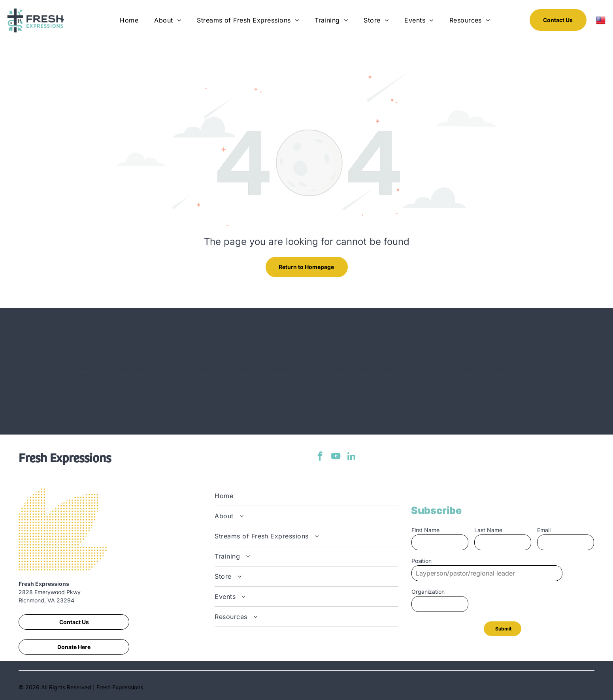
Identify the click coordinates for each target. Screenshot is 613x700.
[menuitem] (129, 20)
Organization (428, 592)
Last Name (488, 530)
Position (422, 561)
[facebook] (320, 457)
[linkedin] (352, 457)
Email (544, 530)
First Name (425, 530)
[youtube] (336, 457)
